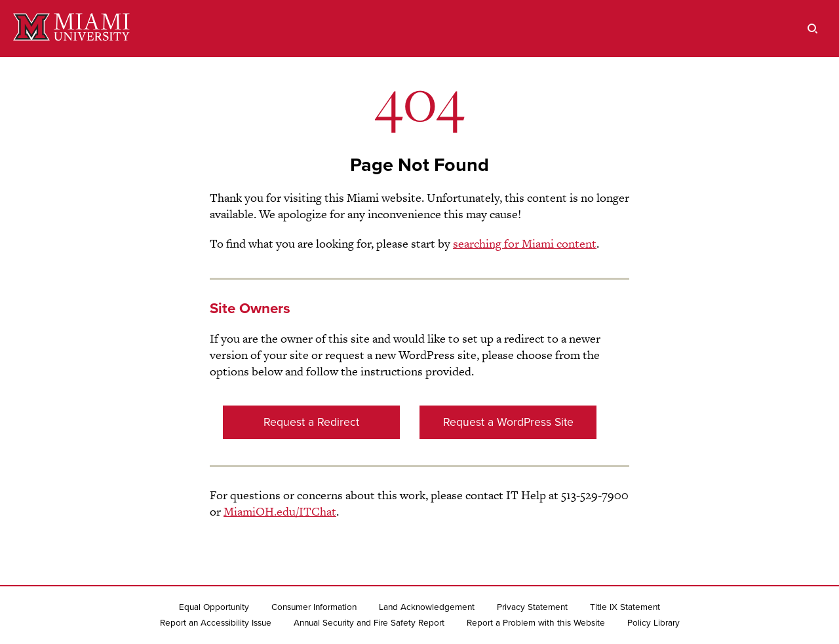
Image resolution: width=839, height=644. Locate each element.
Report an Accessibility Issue (216, 623)
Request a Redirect (311, 422)
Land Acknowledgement (427, 607)
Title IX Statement (625, 607)
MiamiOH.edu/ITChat (280, 511)
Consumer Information (314, 607)
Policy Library (654, 623)
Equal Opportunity (214, 607)
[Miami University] (71, 28)
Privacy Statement (532, 607)
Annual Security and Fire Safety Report (369, 623)
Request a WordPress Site (508, 422)
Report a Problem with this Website (536, 623)
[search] (813, 28)
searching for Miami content (525, 243)
